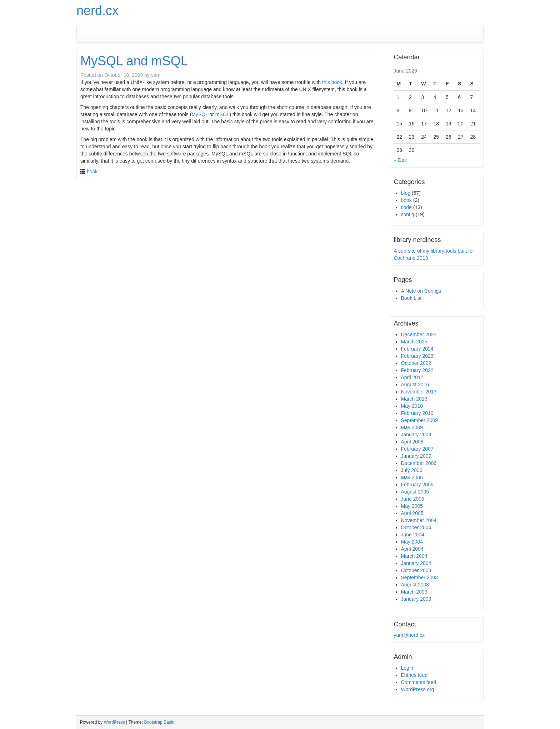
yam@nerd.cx (409, 635)
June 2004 (413, 535)
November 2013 (419, 392)
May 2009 (412, 427)
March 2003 (414, 592)
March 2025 (414, 342)
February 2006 (417, 485)
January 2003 (416, 599)
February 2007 (417, 449)
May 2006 (412, 477)
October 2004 (416, 527)
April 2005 (412, 513)
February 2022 (417, 370)
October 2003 (416, 570)
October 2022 (416, 363)
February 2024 (417, 349)
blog (406, 193)
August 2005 (415, 492)
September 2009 (420, 420)
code (406, 207)
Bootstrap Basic (159, 722)
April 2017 (412, 377)
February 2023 (417, 356)
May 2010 (412, 406)
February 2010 (417, 413)
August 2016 (415, 385)
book (92, 172)
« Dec (401, 160)
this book (332, 82)
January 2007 (416, 456)
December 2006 (419, 463)
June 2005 (413, 499)
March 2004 (414, 556)
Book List (411, 298)
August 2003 (415, 585)
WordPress (114, 722)
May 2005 (412, 506)
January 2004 (416, 563)
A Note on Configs (421, 291)
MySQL (200, 114)
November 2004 (419, 520)
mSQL (222, 114)
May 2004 (412, 542)
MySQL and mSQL (134, 61)
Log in (408, 668)
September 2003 (420, 577)
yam (156, 75)
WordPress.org (418, 689)
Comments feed (419, 682)
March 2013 (414, 399)
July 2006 (412, 470)
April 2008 (412, 442)
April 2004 (412, 549)
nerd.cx (97, 11)
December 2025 (419, 334)
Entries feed (414, 675)
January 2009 (416, 435)
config (408, 214)
